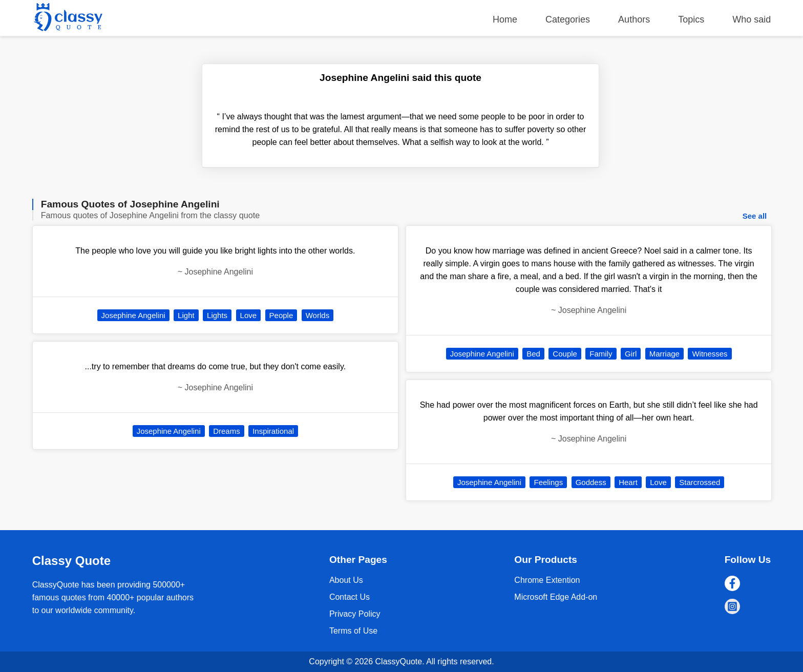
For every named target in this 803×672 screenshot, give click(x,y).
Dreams (227, 431)
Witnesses (710, 354)
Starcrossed (700, 482)
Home (505, 19)
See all (755, 216)
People (281, 315)
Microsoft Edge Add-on (556, 597)
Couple (565, 354)
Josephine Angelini (133, 315)
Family (601, 354)
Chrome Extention (547, 580)
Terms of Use (353, 631)
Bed (533, 354)
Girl (631, 354)
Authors (634, 19)
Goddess (591, 482)
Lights (217, 315)
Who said (752, 19)
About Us (346, 580)
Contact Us (350, 597)
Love (249, 315)
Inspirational (273, 431)
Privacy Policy (355, 614)
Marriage (664, 354)
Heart (628, 482)
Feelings (548, 482)
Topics (691, 19)
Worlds (318, 315)
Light (186, 315)
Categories (568, 19)
